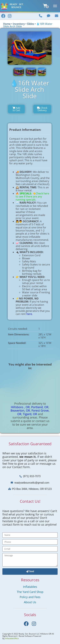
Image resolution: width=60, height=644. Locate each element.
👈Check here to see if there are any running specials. (32, 197)
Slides (31, 24)
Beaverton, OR (20, 410)
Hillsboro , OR (20, 407)
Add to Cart (16, 109)
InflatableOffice (12, 638)
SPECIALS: (26, 193)
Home (7, 24)
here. (30, 314)
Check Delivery (42, 109)
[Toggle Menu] (55, 6)
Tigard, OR (30, 414)
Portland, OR (40, 407)
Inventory (19, 24)
